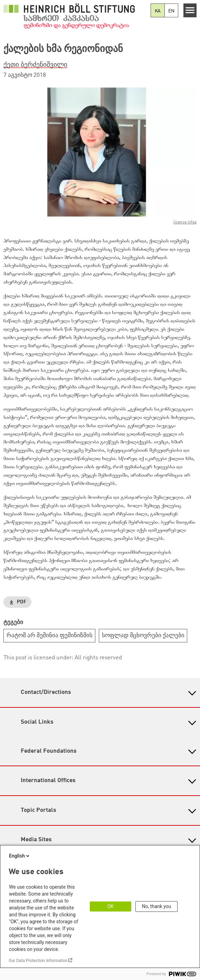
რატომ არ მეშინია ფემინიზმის (50, 636)
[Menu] (190, 10)
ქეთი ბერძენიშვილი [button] (35, 65)
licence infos (185, 222)
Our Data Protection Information (38, 961)
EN (171, 11)
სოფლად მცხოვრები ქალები (143, 636)
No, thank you (157, 906)
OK (111, 906)
